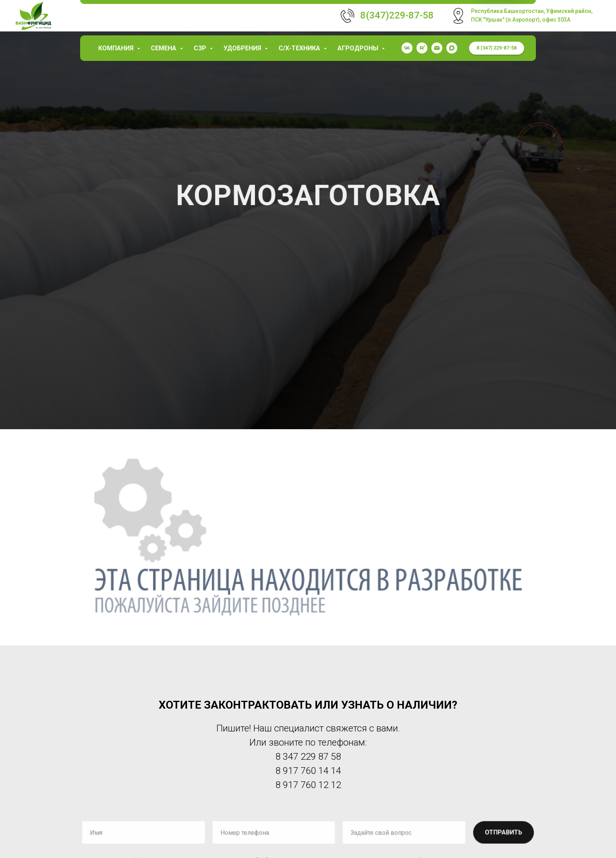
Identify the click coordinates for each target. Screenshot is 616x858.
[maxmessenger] (452, 48)
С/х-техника (300, 48)
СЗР (201, 48)
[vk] (407, 48)
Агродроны (359, 48)
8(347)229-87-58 (397, 15)
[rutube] (422, 48)
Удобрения (243, 48)
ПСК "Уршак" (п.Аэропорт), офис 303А (521, 20)
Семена (164, 48)
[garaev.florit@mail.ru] (437, 48)
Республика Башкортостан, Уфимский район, (532, 11)
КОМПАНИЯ (117, 48)
